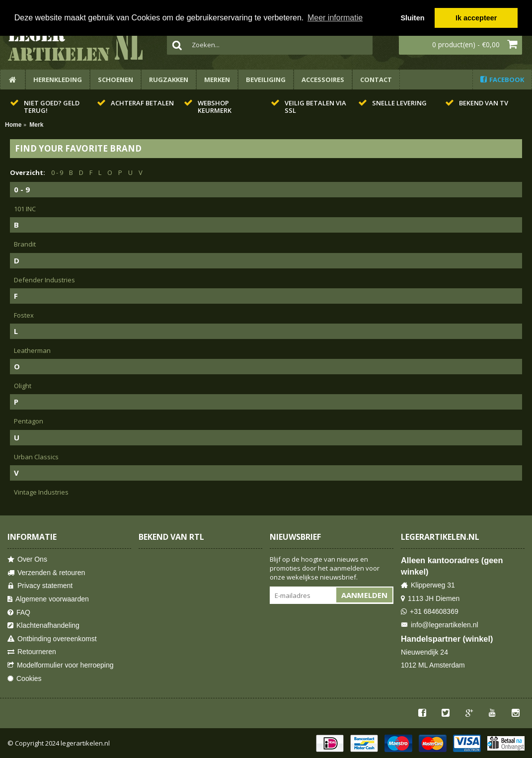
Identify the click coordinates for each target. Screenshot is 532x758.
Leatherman (32, 350)
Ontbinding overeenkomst (52, 639)
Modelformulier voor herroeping (61, 665)
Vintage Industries (41, 492)
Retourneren (32, 652)
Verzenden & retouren (46, 573)
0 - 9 (57, 172)
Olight (23, 386)
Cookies (25, 679)
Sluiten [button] (412, 18)
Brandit (25, 244)
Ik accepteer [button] (476, 18)
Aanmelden (364, 595)
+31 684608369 (430, 612)
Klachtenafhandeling (43, 626)
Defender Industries (44, 280)
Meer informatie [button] (335, 18)
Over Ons (27, 559)
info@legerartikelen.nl (440, 625)
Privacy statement (40, 586)
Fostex (24, 315)
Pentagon (29, 421)
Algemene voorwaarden (48, 599)
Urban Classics (36, 457)
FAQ (19, 613)
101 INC (25, 209)
